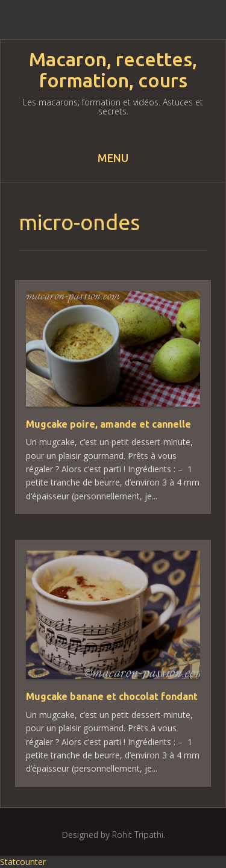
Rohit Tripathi (138, 835)
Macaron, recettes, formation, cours (113, 70)
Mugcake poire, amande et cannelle (108, 424)
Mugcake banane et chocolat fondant (112, 696)
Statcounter (23, 862)
